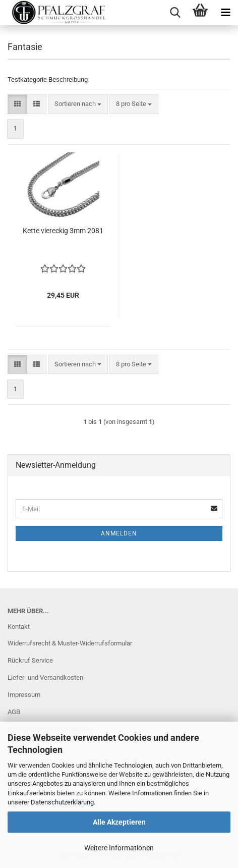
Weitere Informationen (119, 848)
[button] (17, 104)
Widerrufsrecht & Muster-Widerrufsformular (70, 643)
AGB (14, 712)
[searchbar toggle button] (175, 13)
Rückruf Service (30, 660)
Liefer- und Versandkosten (45, 677)
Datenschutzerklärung (62, 802)
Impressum (24, 695)
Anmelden (119, 533)
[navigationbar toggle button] (225, 13)
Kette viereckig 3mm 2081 (63, 231)
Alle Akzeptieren (119, 822)
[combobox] (78, 104)
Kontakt (19, 627)
